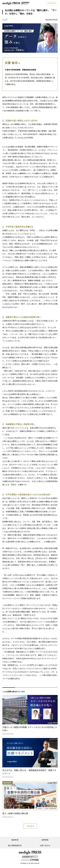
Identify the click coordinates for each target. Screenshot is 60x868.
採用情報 (45, 840)
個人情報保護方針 (15, 845)
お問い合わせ (45, 845)
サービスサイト (52, 3)
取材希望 (15, 840)
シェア (5, 19)
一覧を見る (30, 826)
